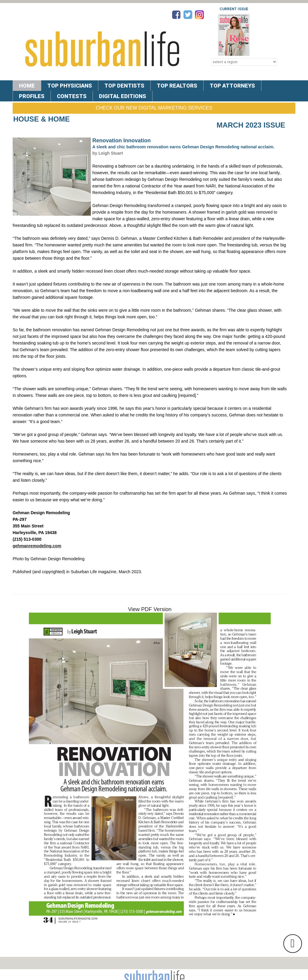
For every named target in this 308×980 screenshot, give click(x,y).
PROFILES (32, 96)
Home (27, 86)
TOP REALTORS (177, 86)
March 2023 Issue (251, 125)
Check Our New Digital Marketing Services (154, 108)
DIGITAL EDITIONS (123, 96)
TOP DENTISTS (124, 86)
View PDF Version (150, 609)
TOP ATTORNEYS (232, 86)
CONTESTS (72, 96)
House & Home (42, 119)
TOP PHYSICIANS (70, 86)
